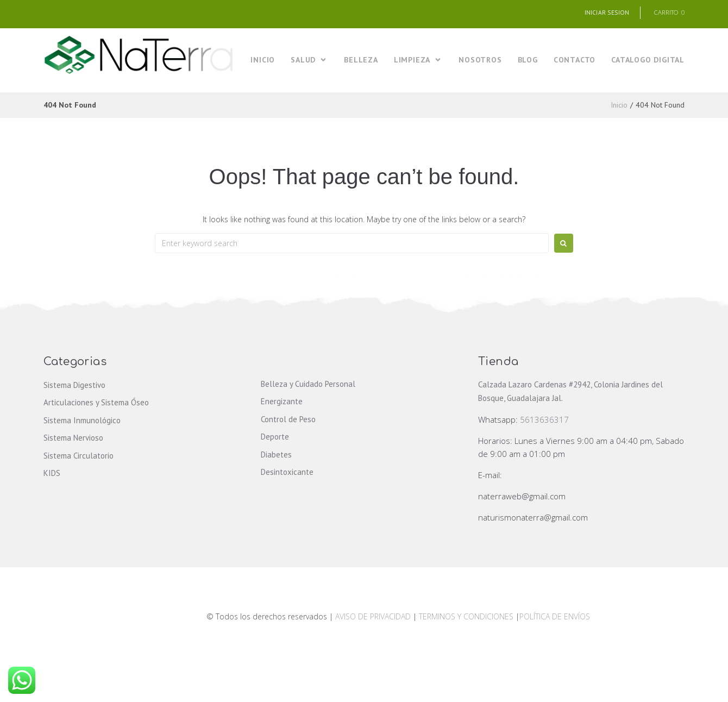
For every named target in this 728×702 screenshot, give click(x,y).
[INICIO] (263, 61)
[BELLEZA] (361, 61)
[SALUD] (309, 61)
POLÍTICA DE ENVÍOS (555, 617)
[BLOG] (528, 61)
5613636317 (544, 420)
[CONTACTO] (575, 61)
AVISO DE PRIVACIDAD (373, 617)
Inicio (619, 105)
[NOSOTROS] (480, 61)
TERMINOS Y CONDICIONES (467, 617)
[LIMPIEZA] (418, 61)
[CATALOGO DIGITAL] (648, 61)
